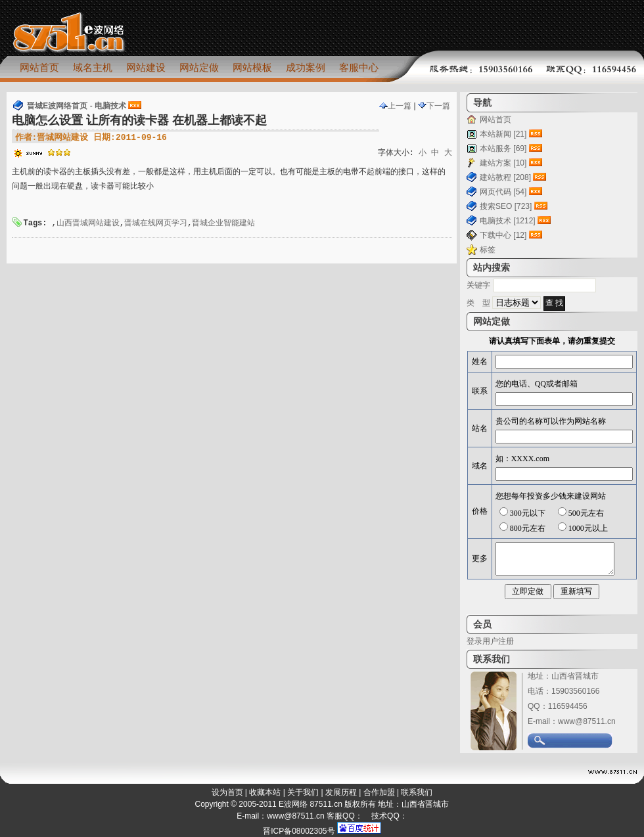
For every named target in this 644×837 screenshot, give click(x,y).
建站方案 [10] (503, 163)
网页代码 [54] (503, 192)
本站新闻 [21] (503, 134)
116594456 (568, 706)
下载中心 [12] (503, 235)
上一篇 (395, 106)
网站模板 (252, 67)
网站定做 (199, 67)
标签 (488, 250)
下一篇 (434, 106)
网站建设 (146, 67)
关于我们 (303, 792)
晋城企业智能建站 (223, 223)
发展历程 (341, 792)
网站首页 (39, 67)
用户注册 (498, 641)
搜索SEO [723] (506, 206)
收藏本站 (265, 792)
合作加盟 (379, 792)
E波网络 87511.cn (310, 804)
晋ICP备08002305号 (299, 831)
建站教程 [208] (505, 177)
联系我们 (417, 792)
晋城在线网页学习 (156, 223)
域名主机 (93, 67)
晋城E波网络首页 (57, 106)
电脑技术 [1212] (508, 221)
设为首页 (227, 792)
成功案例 (306, 67)
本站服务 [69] (503, 148)
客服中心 (359, 67)
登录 (474, 641)
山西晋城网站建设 (88, 223)
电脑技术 (110, 106)
